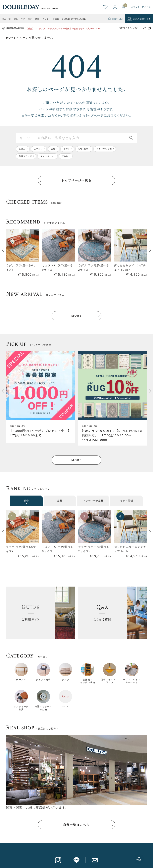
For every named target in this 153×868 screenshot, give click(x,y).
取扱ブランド (25, 156)
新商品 (22, 149)
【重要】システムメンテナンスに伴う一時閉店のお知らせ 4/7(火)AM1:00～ (63, 28)
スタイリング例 (104, 149)
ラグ (23, 19)
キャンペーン (47, 156)
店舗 (53, 149)
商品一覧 (7, 19)
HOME (11, 38)
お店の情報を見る (142, 19)
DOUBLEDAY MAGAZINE (74, 19)
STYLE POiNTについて (133, 28)
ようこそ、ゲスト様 (141, 7)
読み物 (65, 156)
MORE (76, 312)
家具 (16, 19)
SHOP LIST (118, 19)
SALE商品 (84, 149)
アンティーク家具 (51, 19)
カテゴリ (38, 149)
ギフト (67, 149)
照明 (30, 19)
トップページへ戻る (76, 180)
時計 (37, 19)
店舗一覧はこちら (76, 821)
